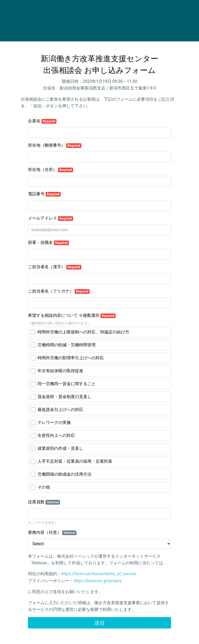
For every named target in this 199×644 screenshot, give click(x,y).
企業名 (42, 121)
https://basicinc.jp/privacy (98, 581)
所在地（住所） (51, 170)
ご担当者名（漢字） (55, 267)
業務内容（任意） (52, 533)
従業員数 (44, 502)
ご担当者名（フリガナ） (59, 291)
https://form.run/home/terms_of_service (98, 574)
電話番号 (44, 194)
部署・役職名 (48, 243)
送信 (99, 623)
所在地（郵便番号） (55, 145)
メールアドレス (51, 218)
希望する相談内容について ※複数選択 (72, 316)
